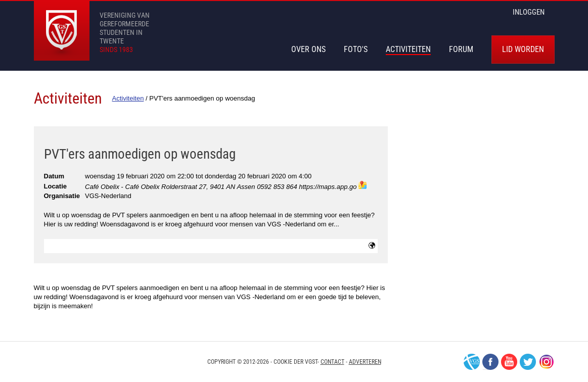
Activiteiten (408, 49)
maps (363, 185)
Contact (332, 362)
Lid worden (523, 49)
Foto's (356, 49)
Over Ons (308, 49)
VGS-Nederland (472, 362)
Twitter (528, 362)
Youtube (509, 362)
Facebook (490, 362)
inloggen (529, 12)
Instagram (547, 362)
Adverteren (365, 362)
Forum (461, 49)
